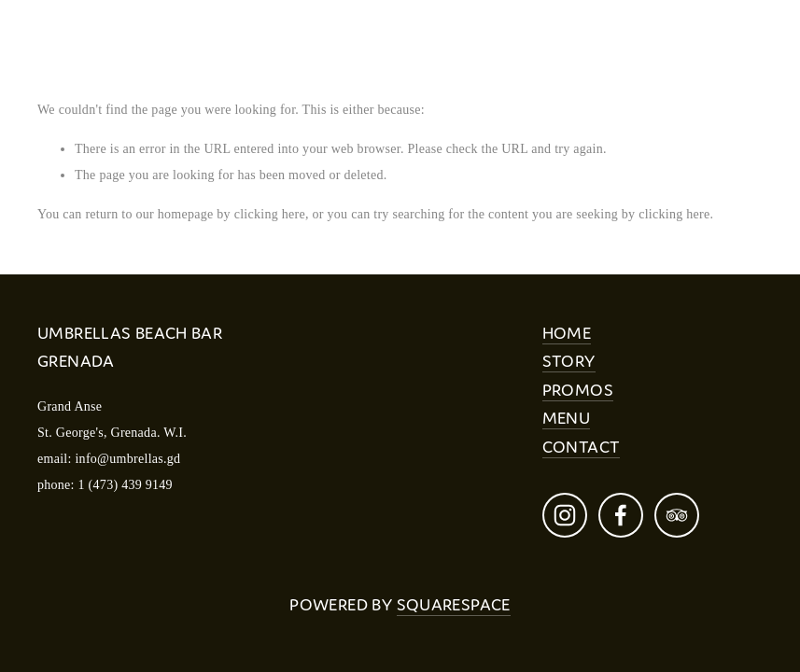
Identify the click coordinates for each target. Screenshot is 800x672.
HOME (567, 333)
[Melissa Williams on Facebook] (621, 515)
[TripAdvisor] (677, 515)
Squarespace (454, 604)
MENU (567, 418)
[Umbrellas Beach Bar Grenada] (565, 515)
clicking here (270, 214)
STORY (569, 361)
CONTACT (582, 447)
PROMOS (578, 390)
